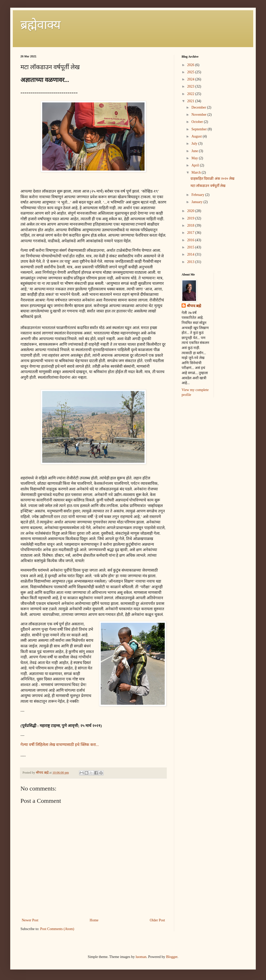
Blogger (172, 957)
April (196, 165)
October (198, 122)
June (195, 151)
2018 (191, 225)
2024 (191, 79)
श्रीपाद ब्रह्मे (194, 306)
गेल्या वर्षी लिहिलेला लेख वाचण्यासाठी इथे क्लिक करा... (60, 745)
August (197, 136)
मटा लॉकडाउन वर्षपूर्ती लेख (208, 186)
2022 (191, 94)
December (199, 107)
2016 (191, 240)
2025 (191, 72)
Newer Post (30, 920)
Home (94, 920)
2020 (191, 211)
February (198, 195)
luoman (141, 957)
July (195, 144)
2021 (191, 101)
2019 (191, 218)
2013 (191, 262)
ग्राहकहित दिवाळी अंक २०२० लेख (212, 179)
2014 (191, 254)
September (199, 129)
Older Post (158, 920)
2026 (191, 65)
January (197, 202)
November (199, 115)
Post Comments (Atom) (57, 929)
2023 (191, 86)
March (196, 172)
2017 (191, 233)
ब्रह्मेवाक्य (41, 25)
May (195, 158)
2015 (191, 247)
